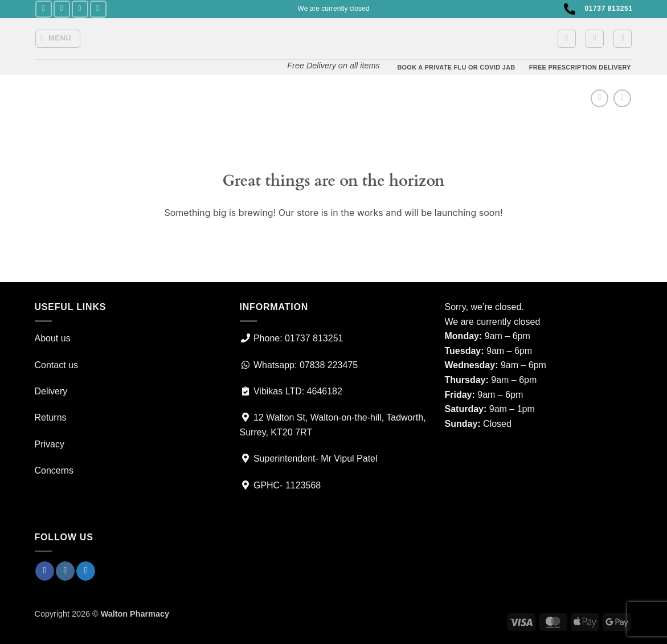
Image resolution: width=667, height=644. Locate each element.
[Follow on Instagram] (62, 9)
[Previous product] (622, 98)
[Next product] (600, 98)
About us (53, 338)
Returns (51, 417)
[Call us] (98, 9)
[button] (58, 39)
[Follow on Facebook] (44, 9)
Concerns (54, 470)
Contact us (56, 365)
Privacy (50, 444)
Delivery (51, 391)
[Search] (623, 39)
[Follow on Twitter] (80, 9)
